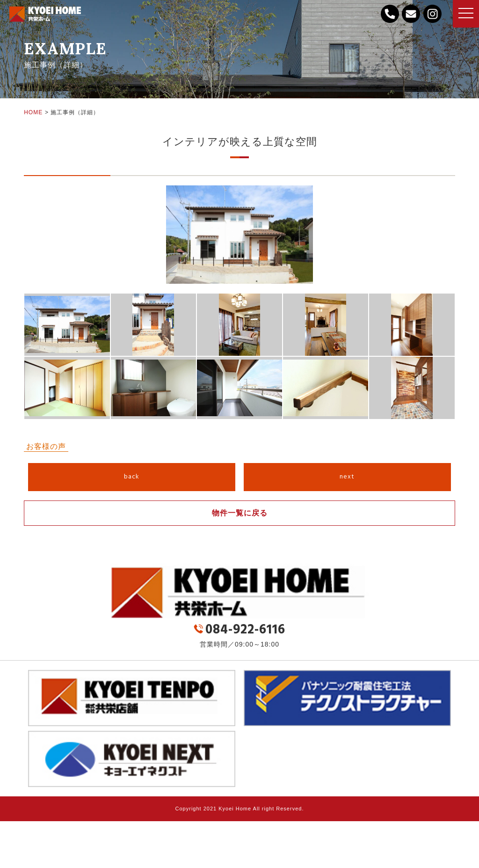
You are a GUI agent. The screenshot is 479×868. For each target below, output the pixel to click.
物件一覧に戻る (240, 513)
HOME (33, 112)
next (347, 477)
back (132, 477)
